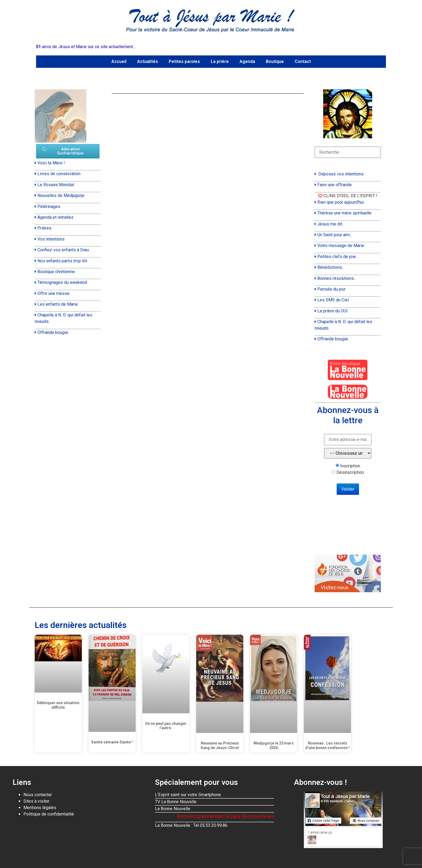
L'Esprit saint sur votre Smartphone (188, 795)
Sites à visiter (36, 801)
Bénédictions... (331, 267)
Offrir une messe (53, 293)
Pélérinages (49, 207)
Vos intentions (51, 239)
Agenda (247, 61)
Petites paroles (184, 61)
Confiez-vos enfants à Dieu (63, 250)
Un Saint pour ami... (335, 235)
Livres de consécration (59, 174)
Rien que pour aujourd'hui (341, 202)
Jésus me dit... (331, 224)
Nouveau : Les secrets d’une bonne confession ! (327, 745)
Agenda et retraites (55, 217)
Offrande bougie (53, 332)
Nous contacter (38, 795)
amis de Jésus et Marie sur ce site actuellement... (86, 47)
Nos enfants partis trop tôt (62, 261)
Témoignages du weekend (62, 282)
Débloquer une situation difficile (58, 705)
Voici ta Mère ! (51, 163)
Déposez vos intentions (341, 174)
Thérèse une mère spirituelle (344, 213)
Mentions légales (40, 808)
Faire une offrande (335, 185)
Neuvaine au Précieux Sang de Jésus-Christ (220, 745)
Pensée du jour (331, 289)
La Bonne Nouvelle (173, 809)
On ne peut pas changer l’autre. (166, 726)
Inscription (350, 466)
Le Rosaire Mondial (56, 185)
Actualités (148, 61)
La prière (220, 61)
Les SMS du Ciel (333, 300)
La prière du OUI (333, 311)
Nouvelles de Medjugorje (61, 195)
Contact (303, 61)
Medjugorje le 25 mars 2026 (274, 745)
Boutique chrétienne (56, 272)
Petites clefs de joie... (338, 257)
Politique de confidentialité (49, 814)
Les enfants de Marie (58, 304)
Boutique (275, 61)
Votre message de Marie (341, 246)
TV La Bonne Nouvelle (176, 802)
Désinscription (350, 472)
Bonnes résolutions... (337, 278)
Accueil (119, 61)
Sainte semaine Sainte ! (112, 742)
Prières (44, 228)
